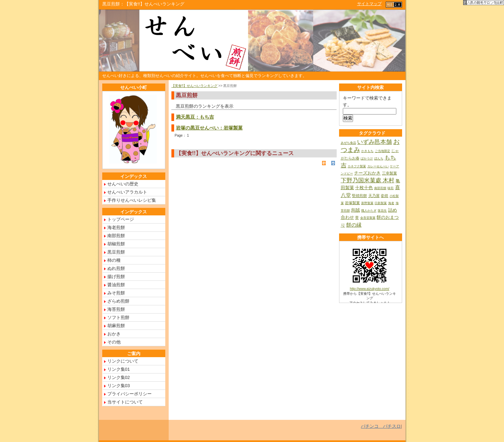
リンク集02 (119, 377)
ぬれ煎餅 (116, 268)
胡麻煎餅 (116, 326)
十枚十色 (364, 188)
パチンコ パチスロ (381, 426)
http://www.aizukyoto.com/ (370, 289)
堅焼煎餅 (360, 196)
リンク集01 (119, 369)
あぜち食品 (348, 143)
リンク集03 (119, 386)
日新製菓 (381, 203)
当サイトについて (125, 402)
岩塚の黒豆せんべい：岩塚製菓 (209, 128)
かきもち (367, 151)
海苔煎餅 (116, 309)
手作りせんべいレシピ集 (132, 200)
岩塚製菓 (352, 203)
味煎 (391, 188)
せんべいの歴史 (123, 184)
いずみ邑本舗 (375, 142)
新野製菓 (367, 203)
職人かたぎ (369, 211)
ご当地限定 (383, 151)
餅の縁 (354, 225)
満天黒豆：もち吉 (195, 117)
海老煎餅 (116, 227)
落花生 (382, 211)
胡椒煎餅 (116, 244)
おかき (114, 334)
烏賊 (355, 210)
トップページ (121, 219)
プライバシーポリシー (129, 394)
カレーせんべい (378, 166)
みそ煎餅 (116, 293)
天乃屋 (374, 196)
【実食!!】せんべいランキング (195, 86)
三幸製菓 (390, 173)
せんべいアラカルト (127, 192)
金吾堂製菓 (368, 218)
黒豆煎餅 (116, 252)
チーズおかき (367, 173)
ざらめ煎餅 (118, 301)
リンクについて (123, 361)
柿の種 (114, 260)
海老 (391, 203)
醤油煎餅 (116, 285)
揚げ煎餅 (116, 277)
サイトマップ (369, 4)
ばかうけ (367, 158)
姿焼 (384, 196)
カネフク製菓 (357, 166)
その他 (114, 342)
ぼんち (379, 158)
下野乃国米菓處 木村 (368, 180)
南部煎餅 (116, 236)
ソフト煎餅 (118, 317)
